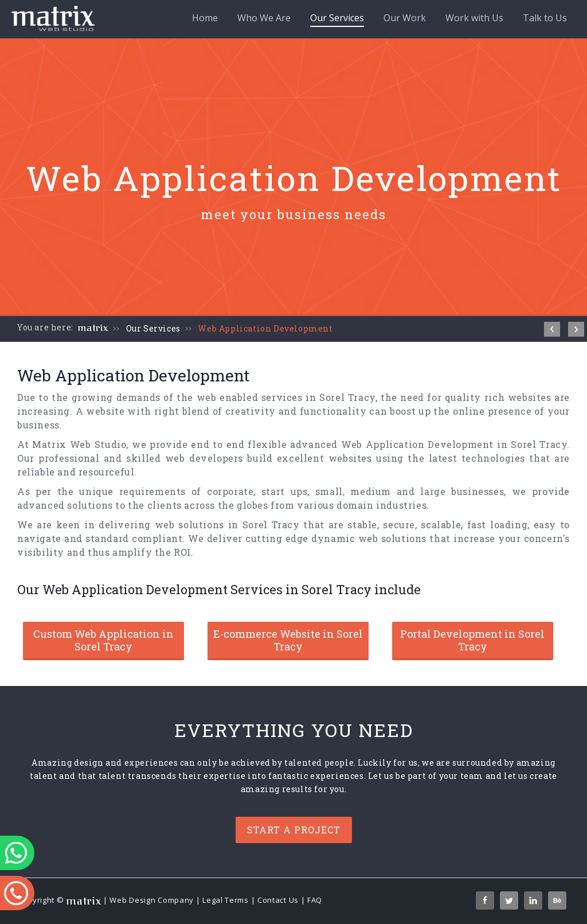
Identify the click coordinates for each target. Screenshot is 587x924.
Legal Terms (226, 900)
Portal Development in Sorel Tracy (472, 640)
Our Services (337, 19)
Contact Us (278, 900)
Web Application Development (265, 328)
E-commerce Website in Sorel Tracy (288, 640)
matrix (93, 328)
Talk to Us (545, 18)
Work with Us (474, 18)
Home (205, 18)
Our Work (405, 18)
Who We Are (264, 18)
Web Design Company (152, 900)
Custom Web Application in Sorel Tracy (103, 640)
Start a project (294, 830)
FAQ (315, 900)
